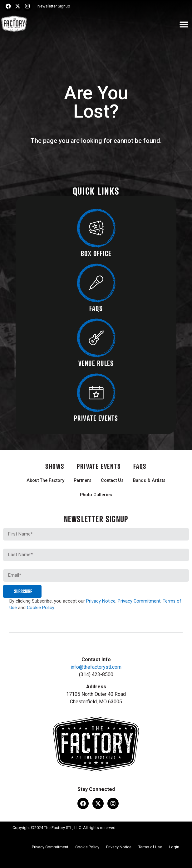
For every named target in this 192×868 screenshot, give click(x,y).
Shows (55, 466)
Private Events (99, 466)
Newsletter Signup (54, 6)
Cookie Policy (40, 608)
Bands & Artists (149, 480)
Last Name (15, 546)
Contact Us (112, 480)
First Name (15, 526)
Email (9, 567)
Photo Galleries (96, 495)
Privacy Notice (101, 601)
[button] (184, 25)
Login (174, 847)
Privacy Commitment (139, 601)
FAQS (96, 308)
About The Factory (45, 480)
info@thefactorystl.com (96, 667)
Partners (83, 480)
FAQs (140, 466)
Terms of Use (150, 847)
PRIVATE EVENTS (96, 418)
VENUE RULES (96, 363)
